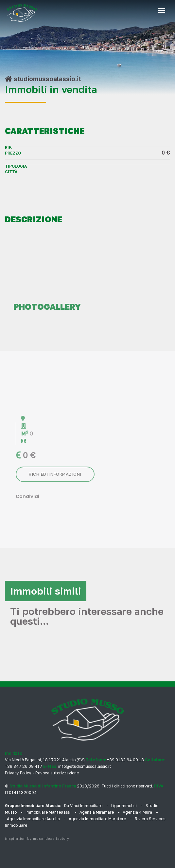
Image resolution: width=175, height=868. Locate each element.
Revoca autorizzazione (57, 773)
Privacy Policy (18, 773)
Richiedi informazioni (55, 474)
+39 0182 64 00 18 (125, 760)
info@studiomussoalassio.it (85, 766)
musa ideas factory (51, 839)
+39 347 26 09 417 (24, 766)
